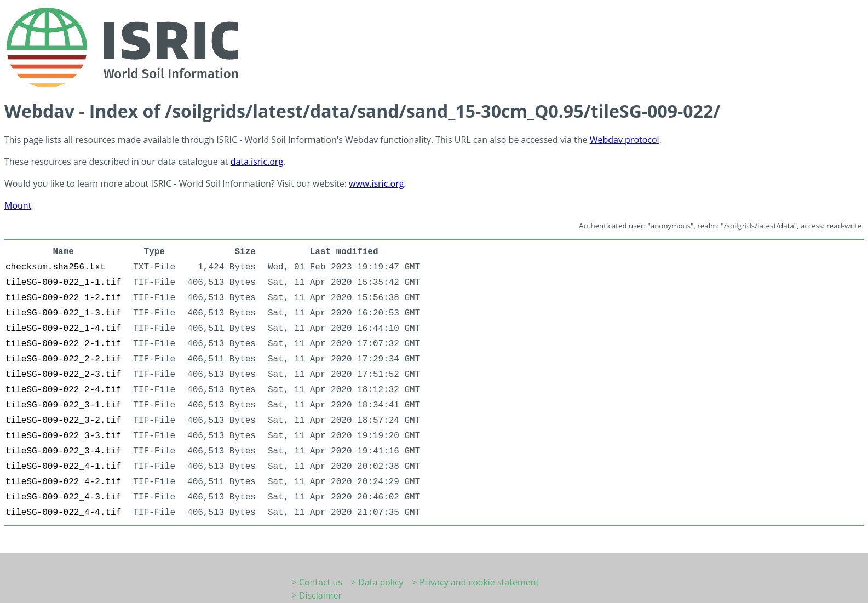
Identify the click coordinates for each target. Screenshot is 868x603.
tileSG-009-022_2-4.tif (63, 390)
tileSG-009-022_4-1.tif (63, 467)
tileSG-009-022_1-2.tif (63, 298)
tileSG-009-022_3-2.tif (63, 421)
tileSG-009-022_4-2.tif (63, 482)
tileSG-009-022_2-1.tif (63, 344)
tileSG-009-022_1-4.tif (63, 329)
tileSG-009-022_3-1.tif (63, 405)
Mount (18, 205)
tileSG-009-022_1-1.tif (63, 283)
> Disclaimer (317, 595)
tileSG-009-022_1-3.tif (63, 313)
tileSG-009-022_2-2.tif (63, 359)
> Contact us (317, 582)
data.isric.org (257, 162)
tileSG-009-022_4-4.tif (63, 513)
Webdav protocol (625, 140)
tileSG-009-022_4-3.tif (63, 497)
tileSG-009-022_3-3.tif (63, 436)
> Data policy (377, 582)
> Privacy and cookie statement (476, 582)
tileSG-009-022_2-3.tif (63, 375)
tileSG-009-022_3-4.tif (63, 451)
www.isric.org (376, 183)
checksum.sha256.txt (55, 267)
